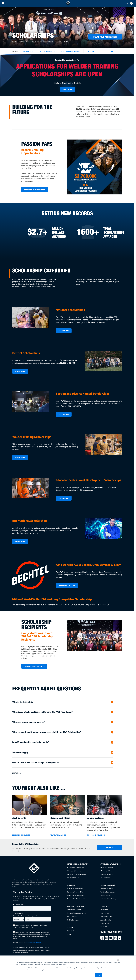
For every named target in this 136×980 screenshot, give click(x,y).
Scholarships (62, 42)
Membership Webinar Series (76, 899)
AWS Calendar (72, 916)
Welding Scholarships (108, 892)
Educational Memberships (76, 895)
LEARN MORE (64, 414)
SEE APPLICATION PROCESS (35, 190)
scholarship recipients (34, 666)
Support (70, 927)
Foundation (104, 910)
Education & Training (74, 871)
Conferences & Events (74, 910)
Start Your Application (105, 37)
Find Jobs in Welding (95, 835)
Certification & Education (78, 864)
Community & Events (75, 906)
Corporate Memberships (75, 892)
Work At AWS (105, 927)
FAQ (111, 51)
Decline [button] (108, 975)
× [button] (118, 960)
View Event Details (67, 586)
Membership (72, 885)
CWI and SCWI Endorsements (77, 874)
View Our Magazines (58, 835)
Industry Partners (106, 916)
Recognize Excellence (21, 835)
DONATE (109, 848)
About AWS (105, 906)
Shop (69, 934)
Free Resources (105, 878)
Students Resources (45, 42)
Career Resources (27, 42)
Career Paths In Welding (108, 899)
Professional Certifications (76, 867)
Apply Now (67, 90)
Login (127, 3)
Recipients (92, 51)
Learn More (64, 331)
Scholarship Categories (71, 51)
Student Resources (107, 889)
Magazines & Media (107, 871)
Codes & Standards (107, 867)
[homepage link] (39, 868)
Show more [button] (17, 773)
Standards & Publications (111, 864)
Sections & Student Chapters (77, 913)
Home (14, 42)
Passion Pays (28, 51)
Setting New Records (48, 51)
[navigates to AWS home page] (68, 5)
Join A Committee (106, 920)
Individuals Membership (75, 889)
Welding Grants (106, 895)
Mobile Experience (73, 920)
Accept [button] (99, 975)
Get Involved (105, 913)
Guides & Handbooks (107, 874)
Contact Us (71, 931)
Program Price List (73, 878)
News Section (105, 923)
